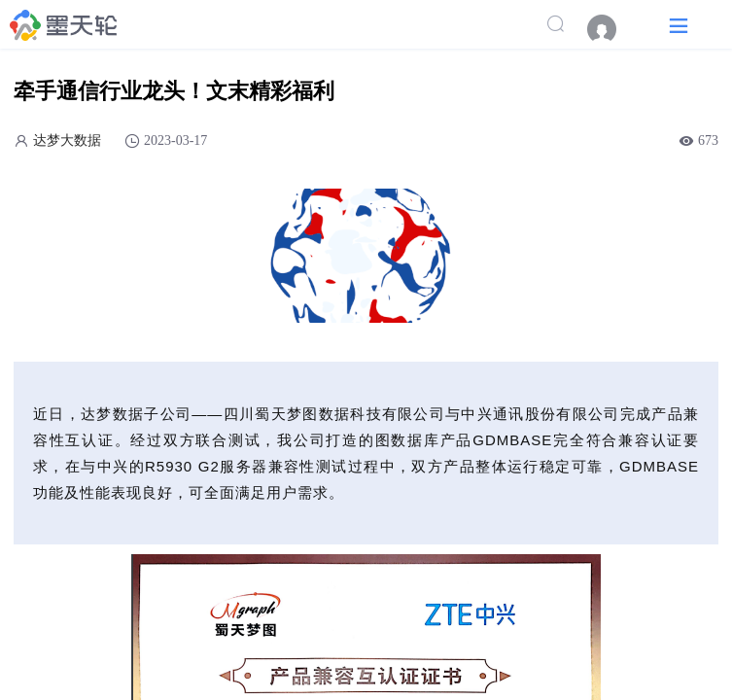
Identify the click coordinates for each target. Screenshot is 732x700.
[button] (679, 25)
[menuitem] (611, 29)
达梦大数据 (67, 140)
